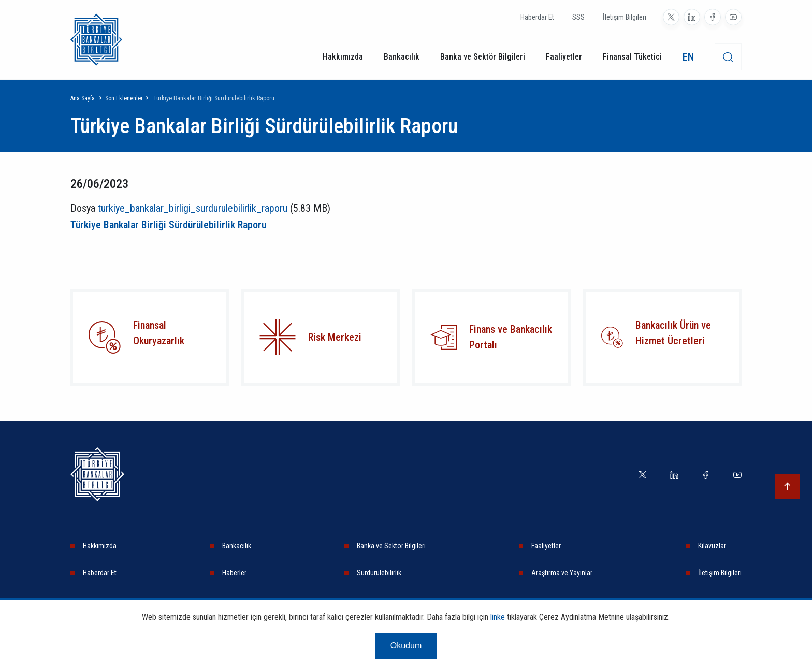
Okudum (406, 650)
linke (498, 621)
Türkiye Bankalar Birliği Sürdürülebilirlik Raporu (168, 225)
